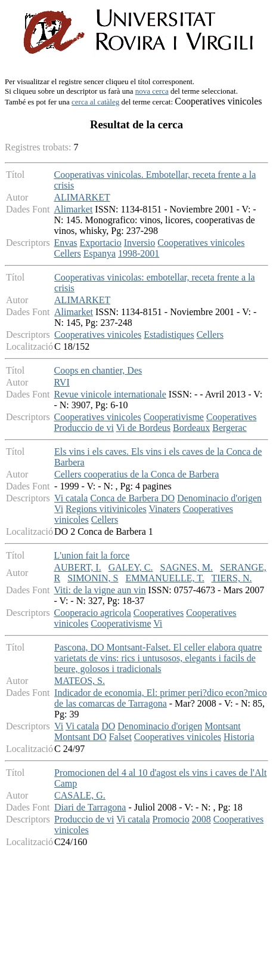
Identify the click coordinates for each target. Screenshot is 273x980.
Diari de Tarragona (90, 807)
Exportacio (101, 243)
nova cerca (152, 91)
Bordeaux (191, 428)
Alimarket (73, 209)
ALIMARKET (82, 197)
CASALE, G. (80, 795)
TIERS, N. (231, 578)
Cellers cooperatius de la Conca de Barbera (136, 474)
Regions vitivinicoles (106, 509)
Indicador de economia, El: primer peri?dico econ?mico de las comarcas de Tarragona (161, 698)
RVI (61, 382)
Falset (120, 737)
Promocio (171, 819)
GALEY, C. (131, 567)
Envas (65, 243)
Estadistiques (169, 335)
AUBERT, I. (77, 567)
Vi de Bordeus (143, 428)
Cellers (67, 253)
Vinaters (164, 509)
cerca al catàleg (95, 102)
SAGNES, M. (186, 567)
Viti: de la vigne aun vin (100, 590)
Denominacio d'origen (219, 498)
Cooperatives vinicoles (201, 243)
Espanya (100, 253)
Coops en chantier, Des (98, 370)
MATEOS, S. (80, 681)
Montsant (222, 726)
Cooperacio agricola (92, 613)
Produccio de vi (83, 428)
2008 (201, 819)
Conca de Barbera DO (132, 498)
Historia (239, 737)
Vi (59, 509)
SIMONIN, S (93, 578)
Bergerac (229, 428)
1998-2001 (139, 253)
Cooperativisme (174, 417)
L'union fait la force (91, 555)
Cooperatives (231, 417)
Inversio (139, 243)
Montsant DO (80, 737)
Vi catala (71, 498)
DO (108, 726)
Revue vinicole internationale (110, 394)
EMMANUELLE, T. (165, 578)
